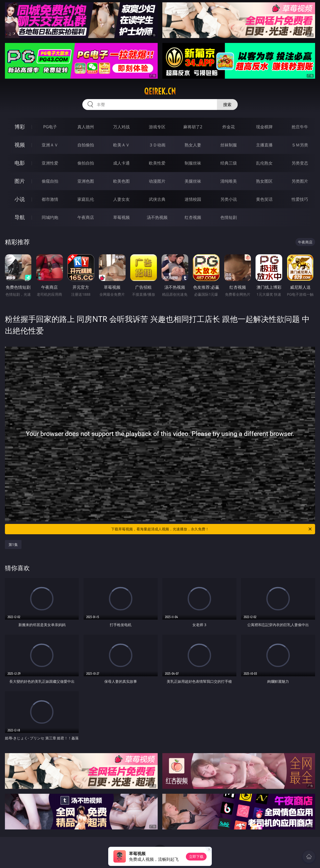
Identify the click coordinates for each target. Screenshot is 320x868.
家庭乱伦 (86, 199)
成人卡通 (121, 163)
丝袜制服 (229, 145)
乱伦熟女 (264, 163)
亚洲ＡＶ (50, 145)
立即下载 (196, 856)
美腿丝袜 (193, 181)
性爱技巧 (300, 199)
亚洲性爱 (50, 163)
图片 (20, 181)
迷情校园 (193, 199)
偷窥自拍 (50, 181)
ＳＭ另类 (300, 145)
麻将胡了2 (193, 127)
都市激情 (50, 199)
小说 (20, 199)
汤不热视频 (157, 217)
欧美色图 (121, 181)
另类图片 (300, 181)
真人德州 (86, 127)
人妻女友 (121, 199)
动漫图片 (157, 181)
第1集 (13, 544)
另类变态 (300, 163)
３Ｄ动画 (157, 145)
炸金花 (229, 127)
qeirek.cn (160, 91)
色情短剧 (229, 217)
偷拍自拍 (86, 163)
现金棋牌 (264, 127)
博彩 (20, 127)
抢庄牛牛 (300, 127)
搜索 (227, 105)
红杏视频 (193, 217)
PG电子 (50, 127)
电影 (20, 163)
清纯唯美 (229, 181)
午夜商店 (86, 217)
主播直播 (264, 145)
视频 (20, 145)
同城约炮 (50, 217)
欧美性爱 (157, 163)
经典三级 (229, 163)
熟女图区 (264, 181)
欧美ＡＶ (121, 145)
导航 (20, 217)
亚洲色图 (86, 181)
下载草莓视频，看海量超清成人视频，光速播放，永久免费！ (212, 529)
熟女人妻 (193, 145)
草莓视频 (121, 217)
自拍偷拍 (86, 145)
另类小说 (229, 199)
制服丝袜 (193, 163)
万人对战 (121, 127)
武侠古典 (157, 199)
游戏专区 (157, 127)
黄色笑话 (264, 199)
